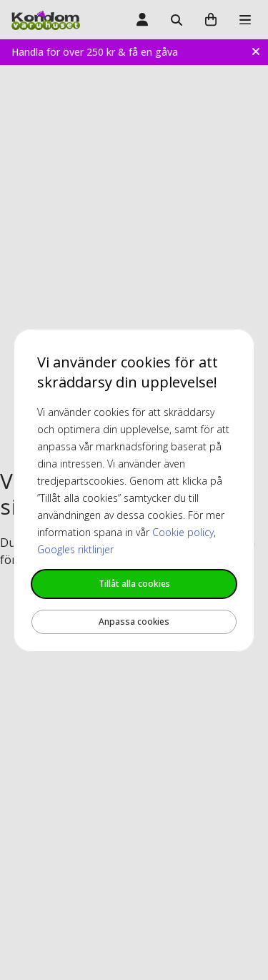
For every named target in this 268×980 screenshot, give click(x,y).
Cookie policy (183, 532)
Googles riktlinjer (75, 549)
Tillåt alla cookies (134, 584)
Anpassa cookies (134, 622)
